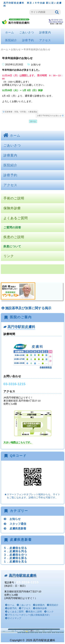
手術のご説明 (14, 198)
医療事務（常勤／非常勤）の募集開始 (20, 112)
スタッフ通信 (18, 524)
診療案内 (45, 32)
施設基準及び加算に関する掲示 (26, 308)
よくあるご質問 (16, 218)
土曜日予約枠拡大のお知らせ (50, 116)
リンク (9, 256)
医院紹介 (11, 40)
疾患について (12, 246)
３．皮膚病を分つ (15, 555)
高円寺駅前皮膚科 (21, 327)
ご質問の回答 (12, 227)
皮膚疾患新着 (18, 528)
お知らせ (16, 49)
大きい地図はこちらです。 (18, 442)
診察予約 (28, 40)
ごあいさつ (27, 32)
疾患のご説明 (14, 237)
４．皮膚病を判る (15, 551)
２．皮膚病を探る (15, 558)
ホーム (10, 32)
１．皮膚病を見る (15, 561)
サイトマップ (14, 618)
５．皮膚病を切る (15, 548)
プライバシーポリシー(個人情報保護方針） (29, 615)
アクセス (45, 40)
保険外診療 (12, 208)
